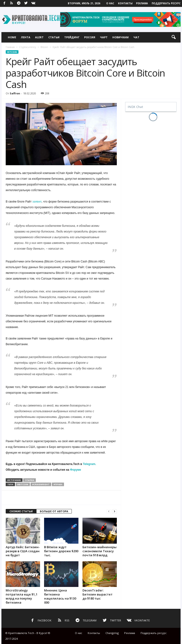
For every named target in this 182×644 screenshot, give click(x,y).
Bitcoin (44, 47)
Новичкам (121, 37)
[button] (173, 37)
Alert (39, 37)
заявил (37, 202)
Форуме (75, 470)
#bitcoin (23, 484)
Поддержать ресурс (166, 3)
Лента (26, 37)
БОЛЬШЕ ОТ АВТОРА (54, 511)
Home (12, 37)
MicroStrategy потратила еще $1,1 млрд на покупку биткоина (22, 596)
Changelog (112, 633)
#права (58, 484)
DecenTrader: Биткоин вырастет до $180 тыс (98, 594)
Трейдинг (72, 37)
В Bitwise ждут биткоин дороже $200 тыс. (61, 551)
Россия (90, 37)
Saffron (15, 93)
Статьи (54, 37)
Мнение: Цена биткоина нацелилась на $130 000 (60, 596)
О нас (110, 3)
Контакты (125, 3)
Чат (136, 37)
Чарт (104, 37)
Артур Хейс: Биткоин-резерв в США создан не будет (23, 551)
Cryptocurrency (28, 47)
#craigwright (41, 484)
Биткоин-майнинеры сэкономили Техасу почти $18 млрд (100, 551)
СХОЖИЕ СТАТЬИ (21, 511)
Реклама (142, 3)
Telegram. (90, 464)
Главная (10, 47)
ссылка (30, 480)
